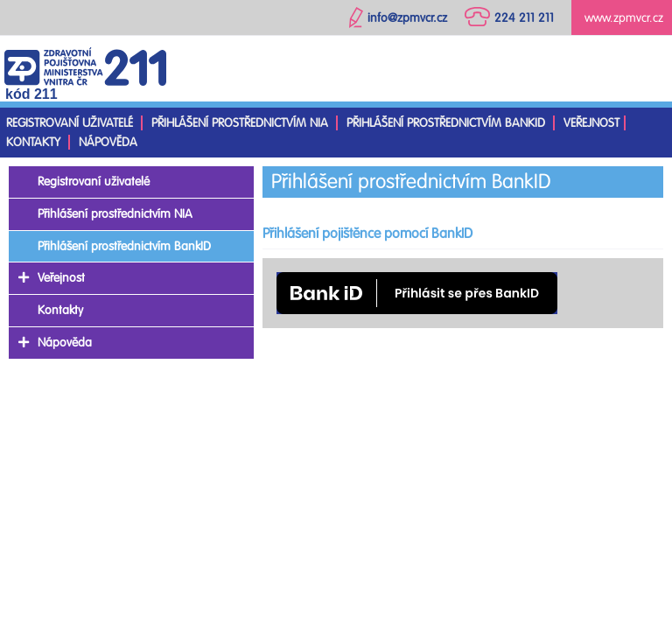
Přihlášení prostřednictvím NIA (240, 123)
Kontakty (33, 142)
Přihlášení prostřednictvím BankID (446, 123)
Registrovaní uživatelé (70, 123)
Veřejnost (591, 123)
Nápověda (108, 142)
